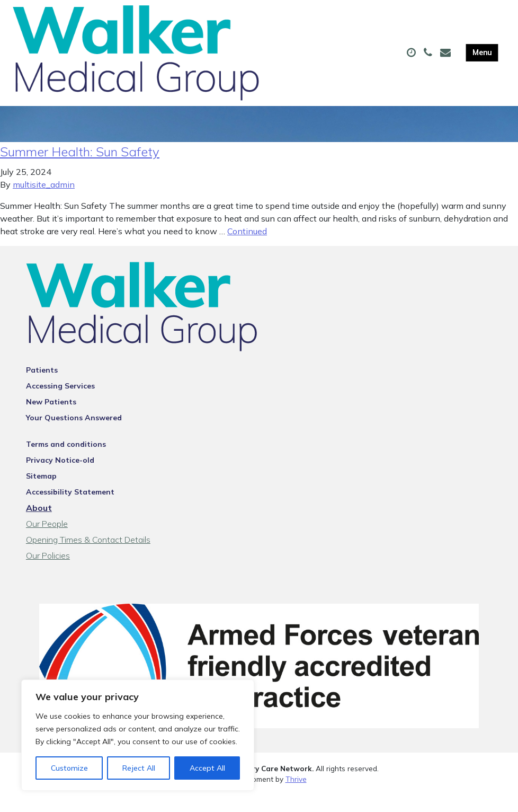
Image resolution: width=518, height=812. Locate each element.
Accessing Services (60, 403)
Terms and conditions (66, 461)
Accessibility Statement (70, 509)
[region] (138, 735)
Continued (247, 248)
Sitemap (41, 493)
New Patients (51, 419)
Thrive (296, 796)
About (39, 525)
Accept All (207, 768)
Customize (69, 768)
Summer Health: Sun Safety (80, 169)
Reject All (139, 768)
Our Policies (48, 572)
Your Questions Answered (74, 435)
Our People (47, 541)
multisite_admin (44, 201)
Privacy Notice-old (60, 477)
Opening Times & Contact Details (88, 557)
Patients (42, 387)
